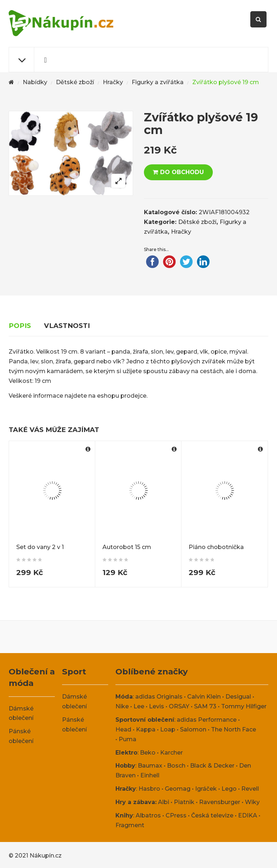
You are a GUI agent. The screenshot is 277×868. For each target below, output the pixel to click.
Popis (20, 326)
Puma (127, 739)
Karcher (172, 753)
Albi (164, 802)
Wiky (252, 802)
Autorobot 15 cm (127, 547)
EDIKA (248, 815)
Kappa (146, 729)
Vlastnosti (67, 326)
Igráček (206, 789)
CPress (176, 815)
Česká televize (212, 815)
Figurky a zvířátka (158, 82)
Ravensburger (220, 802)
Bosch (176, 766)
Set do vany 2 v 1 (40, 547)
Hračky (113, 82)
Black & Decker (212, 766)
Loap (168, 729)
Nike (122, 706)
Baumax (150, 766)
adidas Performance (207, 720)
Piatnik (184, 802)
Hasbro (149, 789)
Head (123, 729)
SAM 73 (205, 706)
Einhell (150, 775)
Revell (250, 789)
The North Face (234, 729)
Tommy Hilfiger (244, 706)
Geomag (178, 789)
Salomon (193, 729)
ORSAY (179, 706)
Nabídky (35, 82)
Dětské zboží (75, 82)
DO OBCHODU (182, 172)
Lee (139, 706)
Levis (157, 706)
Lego (229, 789)
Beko (148, 753)
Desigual (238, 697)
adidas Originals (159, 697)
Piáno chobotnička (216, 547)
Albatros (148, 815)
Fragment (130, 825)
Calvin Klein (204, 697)
